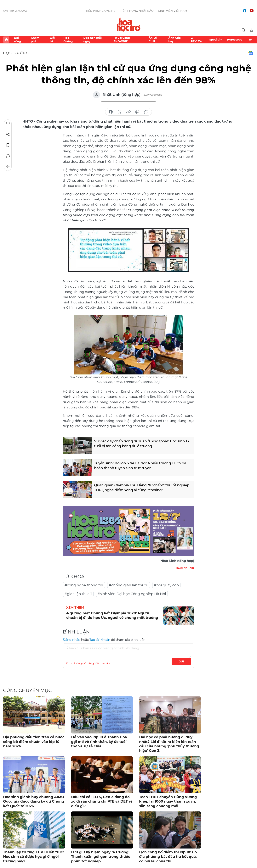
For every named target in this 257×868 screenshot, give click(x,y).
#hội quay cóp (166, 585)
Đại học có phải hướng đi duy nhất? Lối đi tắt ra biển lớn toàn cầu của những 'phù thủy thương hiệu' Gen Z (169, 744)
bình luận (146, 112)
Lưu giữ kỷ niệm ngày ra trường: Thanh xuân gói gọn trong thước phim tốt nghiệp (101, 857)
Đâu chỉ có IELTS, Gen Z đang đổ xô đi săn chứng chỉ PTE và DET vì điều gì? (101, 802)
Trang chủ (6, 40)
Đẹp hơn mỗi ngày (92, 40)
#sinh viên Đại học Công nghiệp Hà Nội (132, 594)
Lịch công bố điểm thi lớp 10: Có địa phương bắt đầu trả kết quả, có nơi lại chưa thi (168, 857)
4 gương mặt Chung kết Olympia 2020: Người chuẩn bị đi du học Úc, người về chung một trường (112, 615)
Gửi (181, 661)
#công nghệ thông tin (84, 585)
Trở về (8, 167)
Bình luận (8, 156)
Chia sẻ (8, 134)
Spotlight (216, 40)
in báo (137, 112)
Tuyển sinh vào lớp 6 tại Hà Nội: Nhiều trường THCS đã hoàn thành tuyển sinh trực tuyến (140, 466)
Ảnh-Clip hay (174, 40)
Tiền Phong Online (101, 11)
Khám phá (35, 40)
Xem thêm (251, 40)
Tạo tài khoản (100, 640)
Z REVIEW (197, 40)
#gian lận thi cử (78, 594)
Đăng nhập (72, 640)
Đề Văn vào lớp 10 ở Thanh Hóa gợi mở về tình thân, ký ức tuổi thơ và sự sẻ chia (99, 742)
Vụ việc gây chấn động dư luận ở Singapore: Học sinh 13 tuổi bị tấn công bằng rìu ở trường (141, 444)
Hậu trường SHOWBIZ (122, 40)
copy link (128, 112)
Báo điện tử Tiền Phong (129, 25)
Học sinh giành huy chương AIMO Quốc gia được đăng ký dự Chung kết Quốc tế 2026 (34, 802)
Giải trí (52, 40)
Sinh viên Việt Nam (173, 11)
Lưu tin (8, 145)
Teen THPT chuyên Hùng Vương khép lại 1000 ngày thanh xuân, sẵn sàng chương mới (168, 802)
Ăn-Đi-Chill (153, 40)
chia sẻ (111, 112)
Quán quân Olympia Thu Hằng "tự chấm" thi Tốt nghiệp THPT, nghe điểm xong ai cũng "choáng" (142, 488)
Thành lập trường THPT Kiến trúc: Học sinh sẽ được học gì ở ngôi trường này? (33, 857)
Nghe (8, 124)
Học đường (68, 40)
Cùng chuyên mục (27, 690)
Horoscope (235, 40)
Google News (251, 53)
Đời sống (17, 40)
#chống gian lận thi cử (129, 585)
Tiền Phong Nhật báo (137, 11)
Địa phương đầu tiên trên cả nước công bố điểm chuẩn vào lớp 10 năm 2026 (34, 742)
